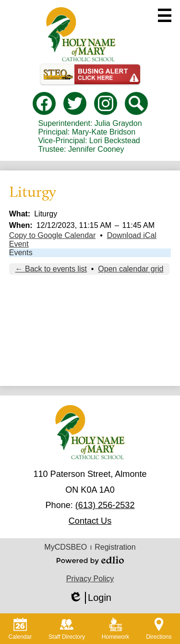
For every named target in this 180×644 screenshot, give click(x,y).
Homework (115, 629)
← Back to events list (51, 269)
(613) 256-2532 (105, 505)
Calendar (20, 629)
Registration (115, 547)
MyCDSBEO (66, 547)
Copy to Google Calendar (53, 235)
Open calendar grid (131, 269)
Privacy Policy (90, 579)
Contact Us (90, 521)
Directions (159, 629)
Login (90, 598)
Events (21, 253)
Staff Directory (67, 629)
